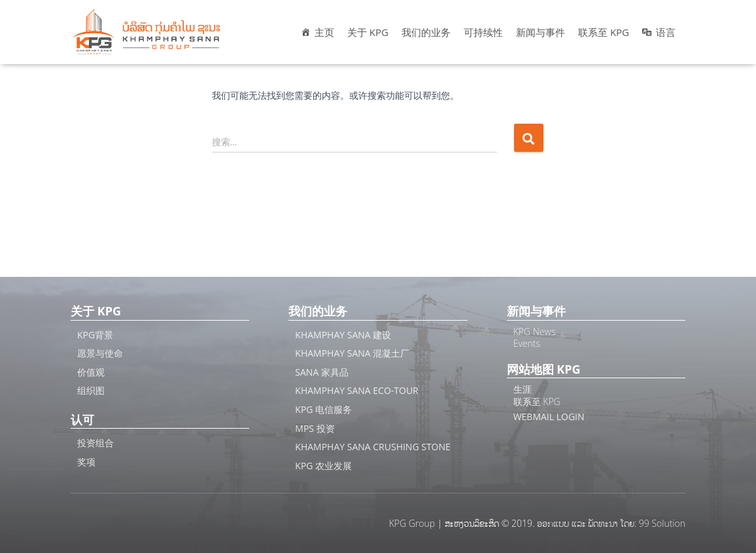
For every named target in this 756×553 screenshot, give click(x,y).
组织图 (91, 390)
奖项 (86, 462)
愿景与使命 (100, 353)
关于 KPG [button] (368, 32)
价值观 (91, 372)
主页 (324, 32)
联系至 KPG (604, 32)
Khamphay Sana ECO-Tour (356, 390)
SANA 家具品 (322, 372)
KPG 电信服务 (323, 409)
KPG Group (412, 523)
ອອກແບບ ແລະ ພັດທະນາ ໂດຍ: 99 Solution (611, 523)
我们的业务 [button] (426, 32)
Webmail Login (549, 417)
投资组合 (95, 443)
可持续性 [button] (483, 32)
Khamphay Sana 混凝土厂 (352, 353)
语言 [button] (666, 32)
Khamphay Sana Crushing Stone (373, 447)
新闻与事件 (541, 32)
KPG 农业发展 (323, 466)
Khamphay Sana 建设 (343, 335)
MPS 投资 (315, 428)
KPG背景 (95, 335)
